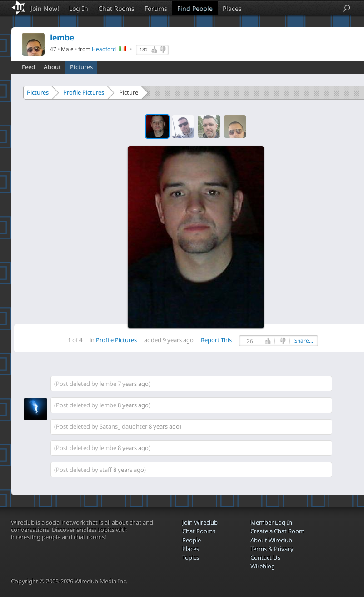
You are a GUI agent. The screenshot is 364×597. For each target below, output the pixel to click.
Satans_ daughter (123, 426)
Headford (104, 49)
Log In (79, 8)
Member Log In (271, 522)
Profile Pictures (84, 92)
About (52, 67)
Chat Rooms (116, 8)
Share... (304, 341)
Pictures (81, 67)
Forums (156, 8)
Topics (191, 557)
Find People (195, 8)
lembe (108, 384)
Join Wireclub (200, 522)
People (192, 540)
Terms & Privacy (272, 549)
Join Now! (45, 8)
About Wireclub (271, 540)
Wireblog (263, 566)
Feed (28, 67)
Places (232, 8)
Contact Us (265, 557)
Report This (216, 340)
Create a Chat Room (277, 531)
